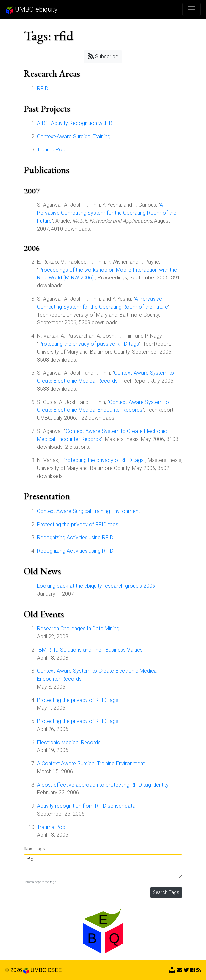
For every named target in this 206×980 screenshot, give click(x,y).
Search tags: (35, 849)
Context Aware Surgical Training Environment (88, 511)
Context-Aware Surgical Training (74, 136)
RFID (43, 88)
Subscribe (103, 56)
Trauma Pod (51, 150)
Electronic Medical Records (69, 742)
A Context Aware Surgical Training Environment (91, 764)
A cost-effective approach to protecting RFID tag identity (103, 785)
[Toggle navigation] (191, 9)
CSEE (55, 970)
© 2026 (17, 970)
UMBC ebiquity (32, 10)
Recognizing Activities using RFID (75, 538)
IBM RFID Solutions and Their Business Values (90, 650)
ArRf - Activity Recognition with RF (76, 123)
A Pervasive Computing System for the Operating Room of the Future (107, 213)
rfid (103, 866)
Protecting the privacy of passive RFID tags (89, 344)
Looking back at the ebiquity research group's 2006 (96, 586)
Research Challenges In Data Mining (78, 629)
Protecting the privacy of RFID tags (103, 460)
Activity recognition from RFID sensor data (86, 806)
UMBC (38, 970)
